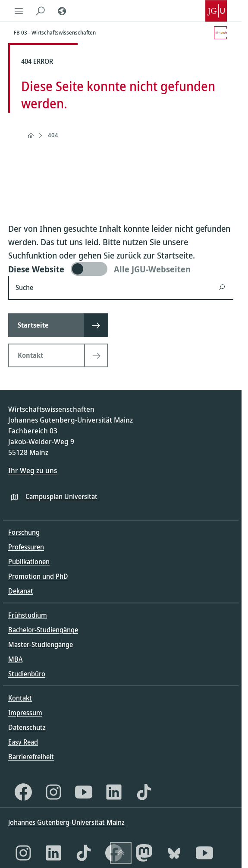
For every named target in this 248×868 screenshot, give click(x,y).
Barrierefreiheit (31, 757)
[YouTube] (84, 792)
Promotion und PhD (38, 576)
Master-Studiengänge (41, 644)
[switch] (121, 269)
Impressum (25, 713)
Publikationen (29, 562)
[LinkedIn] (114, 792)
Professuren (26, 547)
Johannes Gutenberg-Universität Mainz (66, 822)
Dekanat (21, 591)
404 (53, 135)
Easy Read (23, 742)
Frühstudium (28, 615)
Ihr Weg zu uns (33, 470)
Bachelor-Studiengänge (43, 630)
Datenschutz (27, 727)
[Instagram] (53, 792)
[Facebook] (23, 792)
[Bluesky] (174, 853)
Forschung (24, 532)
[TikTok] (144, 792)
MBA (15, 659)
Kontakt (20, 698)
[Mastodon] (144, 853)
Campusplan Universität (61, 496)
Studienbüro (27, 674)
